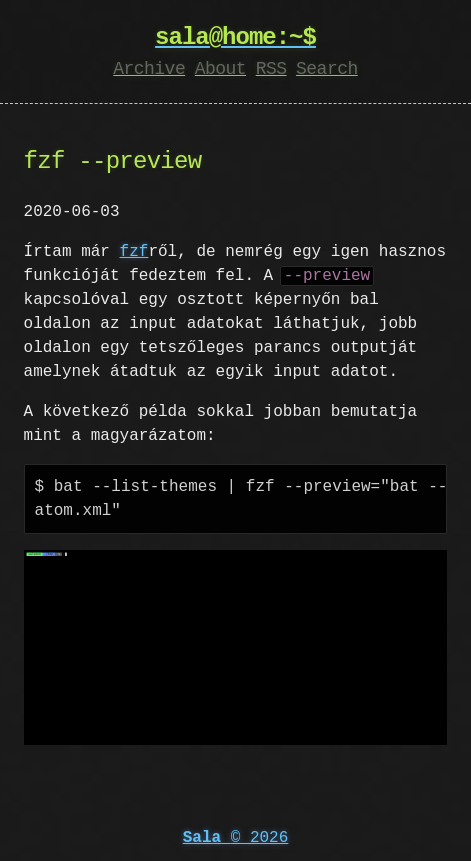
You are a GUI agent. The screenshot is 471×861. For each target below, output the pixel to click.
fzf (134, 252)
